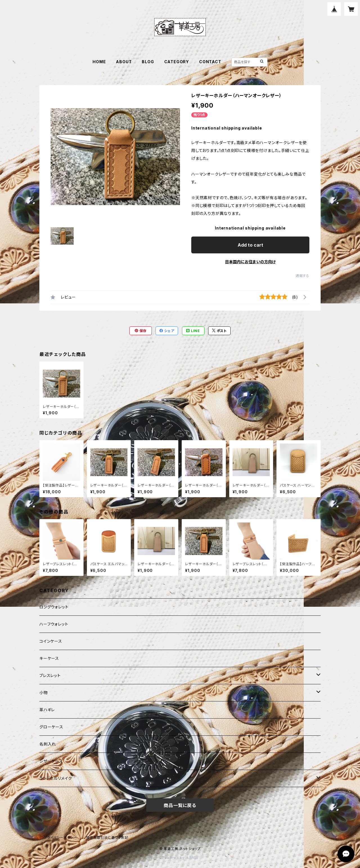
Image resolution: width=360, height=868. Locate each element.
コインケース (51, 641)
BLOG (148, 62)
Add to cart (250, 245)
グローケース (51, 727)
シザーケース (51, 761)
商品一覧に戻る (180, 805)
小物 (44, 693)
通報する (302, 276)
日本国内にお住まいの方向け (250, 262)
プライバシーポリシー (60, 838)
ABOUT (124, 62)
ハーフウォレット (54, 624)
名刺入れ (48, 744)
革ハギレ (47, 710)
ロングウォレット (54, 607)
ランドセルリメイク (56, 778)
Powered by (180, 858)
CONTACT (210, 62)
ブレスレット (50, 675)
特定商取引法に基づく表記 (107, 838)
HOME (99, 62)
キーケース (49, 658)
